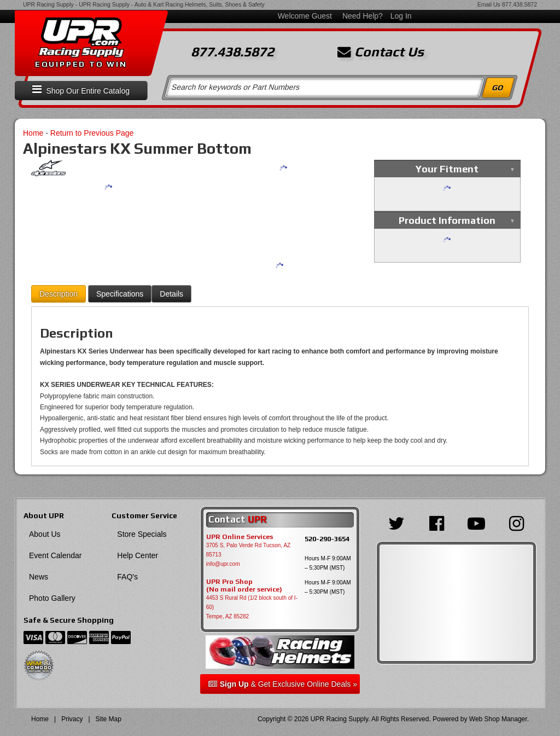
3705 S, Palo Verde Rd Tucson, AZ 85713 (249, 550)
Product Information (447, 220)
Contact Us (381, 52)
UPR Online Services (240, 537)
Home (33, 133)
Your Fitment (447, 169)
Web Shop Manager (498, 719)
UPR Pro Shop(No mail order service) (244, 586)
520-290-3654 (327, 539)
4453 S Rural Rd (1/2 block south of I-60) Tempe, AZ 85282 (252, 607)
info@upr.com (223, 564)
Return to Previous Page (92, 133)
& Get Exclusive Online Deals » (283, 684)
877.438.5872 (520, 4)
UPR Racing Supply (48, 4)
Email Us (489, 4)
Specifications (120, 294)
